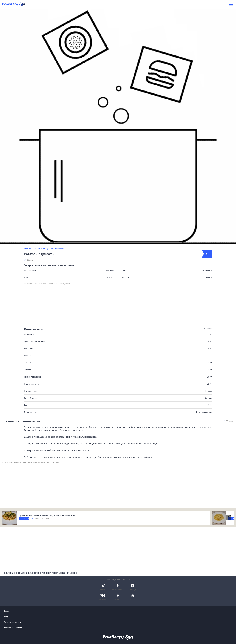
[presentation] (229, 518)
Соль (26, 405)
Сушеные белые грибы (34, 341)
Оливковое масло (32, 412)
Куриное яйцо (31, 391)
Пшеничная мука (32, 384)
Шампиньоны (30, 334)
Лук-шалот (29, 349)
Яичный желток (31, 398)
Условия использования (14, 622)
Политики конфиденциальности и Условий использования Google (40, 573)
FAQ (6, 617)
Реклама (8, 611)
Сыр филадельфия (32, 377)
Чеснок (27, 356)
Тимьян (27, 363)
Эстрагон (28, 370)
